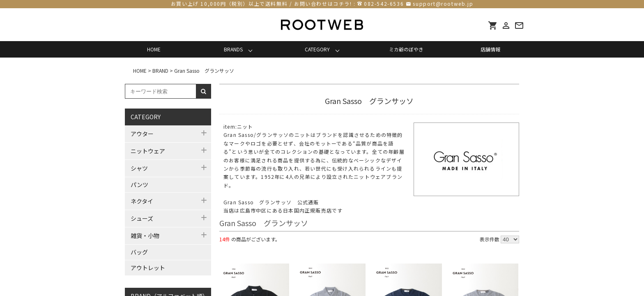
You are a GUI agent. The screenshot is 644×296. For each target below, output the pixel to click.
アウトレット (148, 268)
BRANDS (233, 49)
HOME (154, 49)
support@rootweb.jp (443, 3)
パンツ (139, 185)
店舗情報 (490, 49)
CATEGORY (317, 49)
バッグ (139, 252)
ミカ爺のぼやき (406, 49)
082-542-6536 (384, 3)
